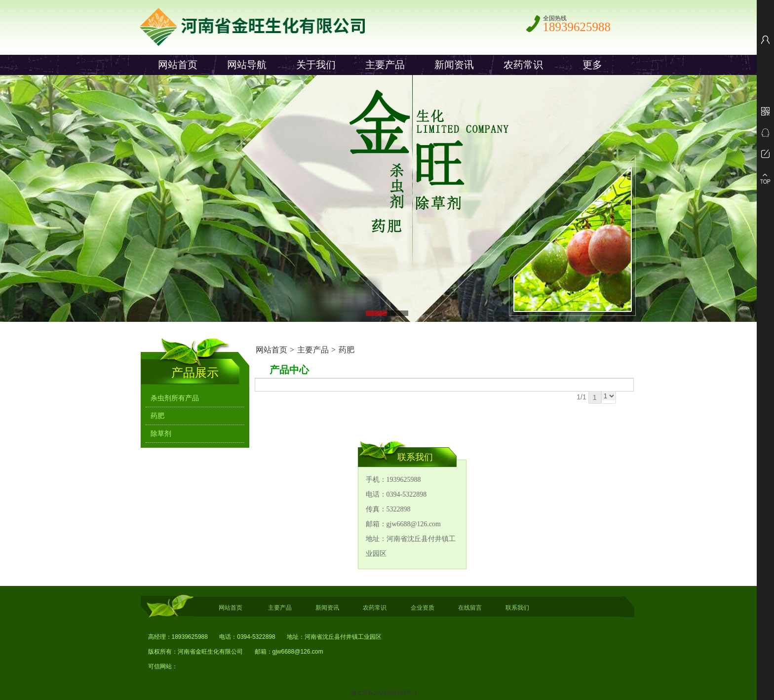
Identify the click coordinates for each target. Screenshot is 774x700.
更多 (592, 65)
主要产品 (385, 65)
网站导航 (247, 65)
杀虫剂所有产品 (175, 398)
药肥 (347, 350)
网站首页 (178, 65)
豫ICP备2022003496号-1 (384, 693)
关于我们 (316, 65)
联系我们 (517, 608)
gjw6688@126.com (298, 652)
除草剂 (161, 434)
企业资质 (423, 608)
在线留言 (470, 608)
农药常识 (523, 65)
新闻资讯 (454, 65)
